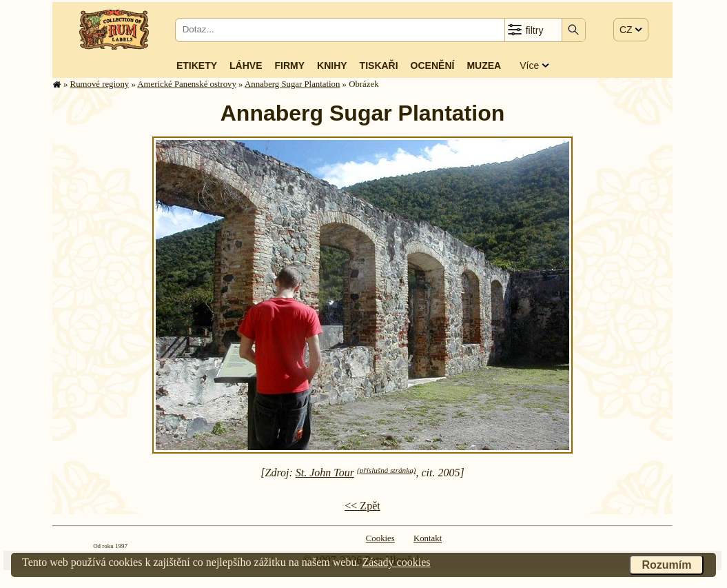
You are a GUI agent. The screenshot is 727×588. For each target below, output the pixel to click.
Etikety (197, 65)
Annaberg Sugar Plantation (292, 84)
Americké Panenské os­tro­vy (187, 84)
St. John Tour (325, 473)
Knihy (332, 65)
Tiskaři (379, 65)
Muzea (484, 65)
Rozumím (666, 565)
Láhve (246, 65)
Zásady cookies (396, 562)
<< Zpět (362, 506)
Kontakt (428, 538)
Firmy (289, 65)
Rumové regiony (100, 84)
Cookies (380, 538)
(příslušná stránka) (386, 470)
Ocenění (433, 65)
